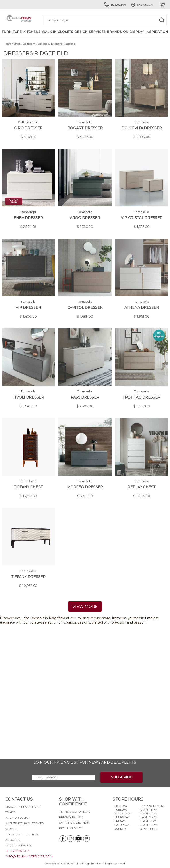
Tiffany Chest (28, 487)
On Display (134, 32)
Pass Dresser (85, 397)
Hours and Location (22, 834)
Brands (114, 32)
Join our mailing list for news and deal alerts (85, 762)
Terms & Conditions (75, 812)
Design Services (90, 32)
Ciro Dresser (28, 128)
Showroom (142, 5)
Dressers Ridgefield (63, 44)
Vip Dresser (28, 308)
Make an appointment (23, 807)
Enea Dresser (28, 218)
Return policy (71, 828)
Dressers (43, 44)
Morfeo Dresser (85, 487)
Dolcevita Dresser (142, 128)
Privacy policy (71, 817)
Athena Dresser (142, 308)
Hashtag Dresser (142, 397)
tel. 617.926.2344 (18, 851)
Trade (10, 812)
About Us (13, 840)
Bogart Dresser (85, 128)
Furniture (12, 32)
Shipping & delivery (74, 823)
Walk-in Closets (57, 32)
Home (7, 44)
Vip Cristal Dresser (142, 218)
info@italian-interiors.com (29, 856)
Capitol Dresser (85, 308)
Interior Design (18, 818)
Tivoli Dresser (28, 397)
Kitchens (32, 32)
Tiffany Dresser (28, 577)
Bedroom (29, 44)
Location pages (18, 845)
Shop (17, 44)
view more (85, 607)
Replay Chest (142, 487)
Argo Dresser (85, 218)
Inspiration (157, 32)
